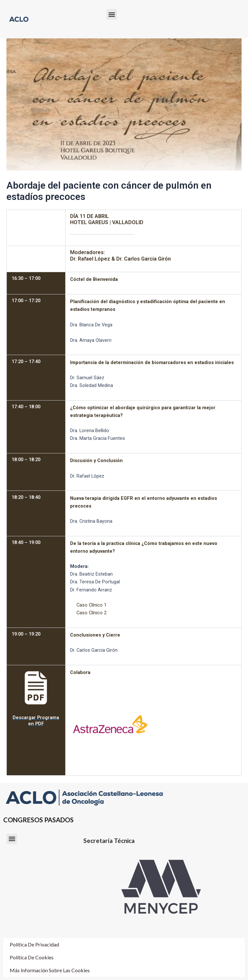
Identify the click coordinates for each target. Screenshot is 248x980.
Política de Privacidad (34, 944)
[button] (112, 14)
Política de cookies (32, 957)
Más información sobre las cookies (50, 970)
